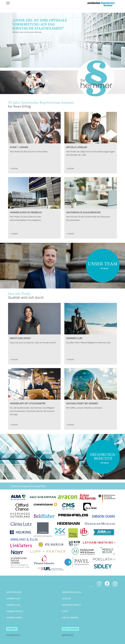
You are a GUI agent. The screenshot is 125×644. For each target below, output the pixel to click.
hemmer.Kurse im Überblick (26, 212)
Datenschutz (13, 635)
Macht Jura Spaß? (20, 338)
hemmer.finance (15, 611)
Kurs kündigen (70, 629)
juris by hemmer (70, 618)
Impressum (67, 635)
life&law (66, 599)
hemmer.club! (74, 338)
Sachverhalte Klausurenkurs (83, 212)
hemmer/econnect (71, 605)
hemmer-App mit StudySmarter (28, 403)
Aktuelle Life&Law (77, 147)
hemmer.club (13, 605)
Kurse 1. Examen (19, 147)
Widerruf (12, 629)
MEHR (15, 168)
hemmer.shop (13, 599)
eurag (65, 611)
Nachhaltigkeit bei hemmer (82, 403)
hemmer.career (14, 618)
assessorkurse (14, 592)
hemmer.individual (72, 592)
